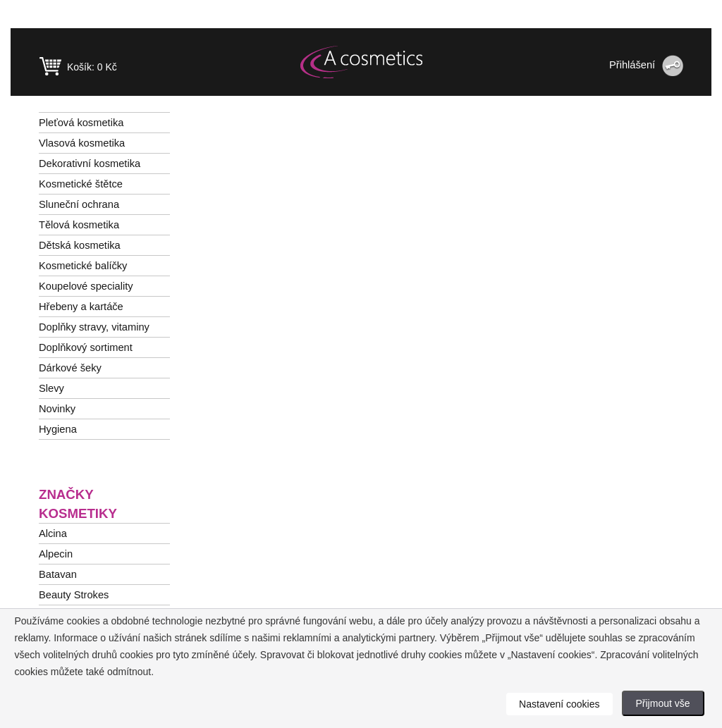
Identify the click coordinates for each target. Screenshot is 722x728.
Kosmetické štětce (81, 184)
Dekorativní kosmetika (90, 164)
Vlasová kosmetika (82, 143)
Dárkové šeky (70, 368)
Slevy (51, 388)
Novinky (57, 409)
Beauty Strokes (74, 595)
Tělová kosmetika (79, 225)
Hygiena (58, 429)
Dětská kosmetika (80, 245)
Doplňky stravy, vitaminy (94, 327)
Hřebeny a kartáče (81, 307)
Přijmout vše (663, 703)
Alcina (53, 533)
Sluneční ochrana (79, 204)
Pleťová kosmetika (81, 123)
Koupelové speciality (86, 286)
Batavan (58, 574)
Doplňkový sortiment (86, 347)
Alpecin (56, 554)
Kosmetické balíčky (83, 266)
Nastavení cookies (559, 704)
